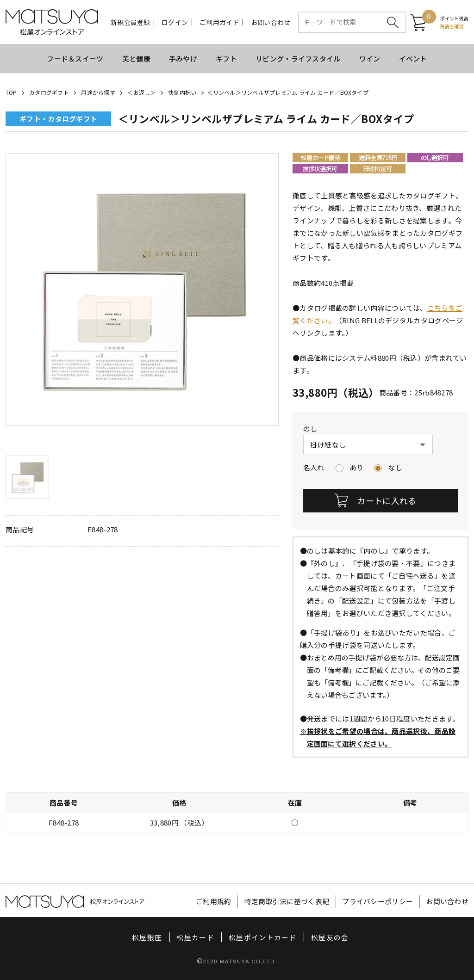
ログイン (175, 22)
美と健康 (136, 59)
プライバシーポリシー (377, 902)
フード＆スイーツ (75, 59)
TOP (11, 92)
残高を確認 (452, 26)
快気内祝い (182, 92)
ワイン (370, 59)
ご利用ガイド (219, 22)
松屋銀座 (147, 937)
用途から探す (98, 92)
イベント (413, 59)
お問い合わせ (271, 22)
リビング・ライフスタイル (298, 59)
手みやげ (183, 59)
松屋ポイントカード (263, 937)
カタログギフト (49, 92)
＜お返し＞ (141, 92)
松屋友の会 (330, 937)
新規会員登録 (131, 22)
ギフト (226, 59)
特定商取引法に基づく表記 (287, 902)
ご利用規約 (214, 902)
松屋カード (195, 937)
